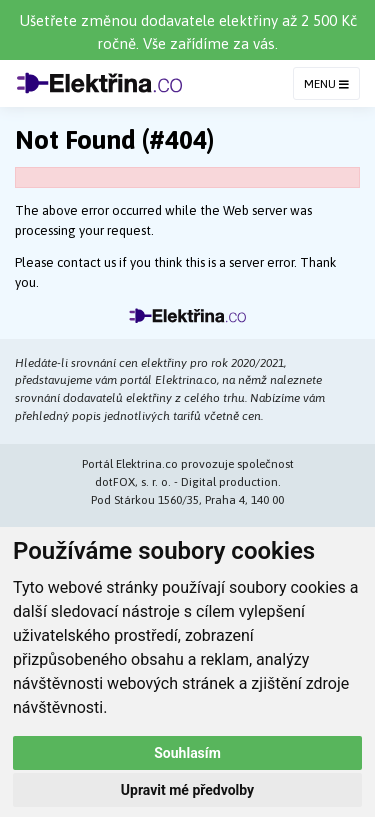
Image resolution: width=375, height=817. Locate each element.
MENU (326, 84)
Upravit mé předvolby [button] (187, 790)
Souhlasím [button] (187, 753)
